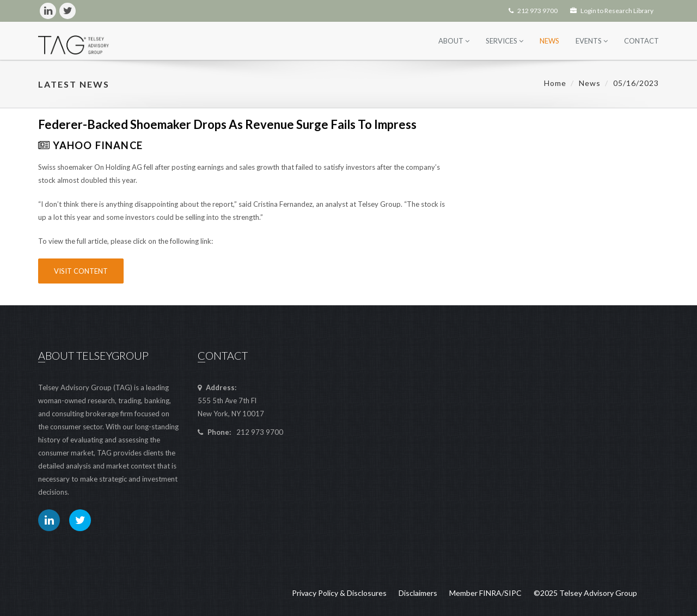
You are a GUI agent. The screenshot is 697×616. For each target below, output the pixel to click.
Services (505, 41)
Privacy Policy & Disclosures (339, 593)
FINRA (490, 593)
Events (592, 41)
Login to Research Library (612, 11)
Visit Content (81, 271)
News (549, 41)
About (454, 41)
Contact (641, 41)
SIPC (513, 593)
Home (555, 83)
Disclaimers (418, 593)
